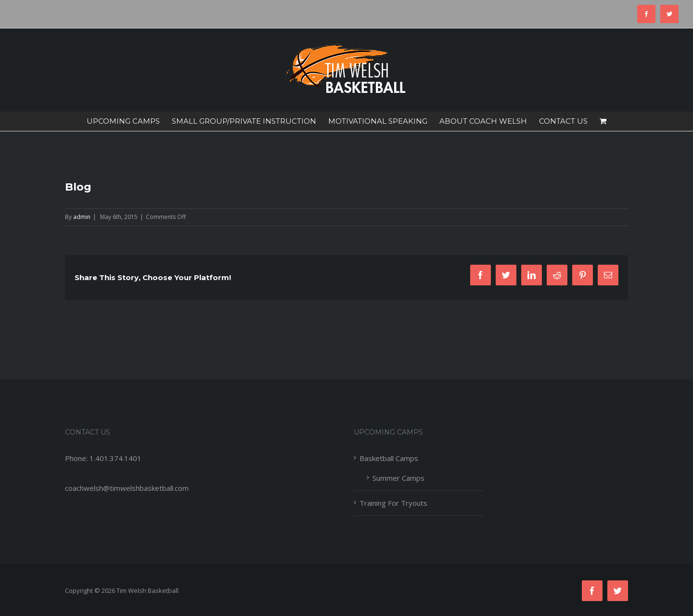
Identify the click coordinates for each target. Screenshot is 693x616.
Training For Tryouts (393, 503)
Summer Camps (398, 478)
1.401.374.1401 (115, 458)
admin (82, 217)
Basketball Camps (389, 458)
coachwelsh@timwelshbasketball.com (127, 488)
